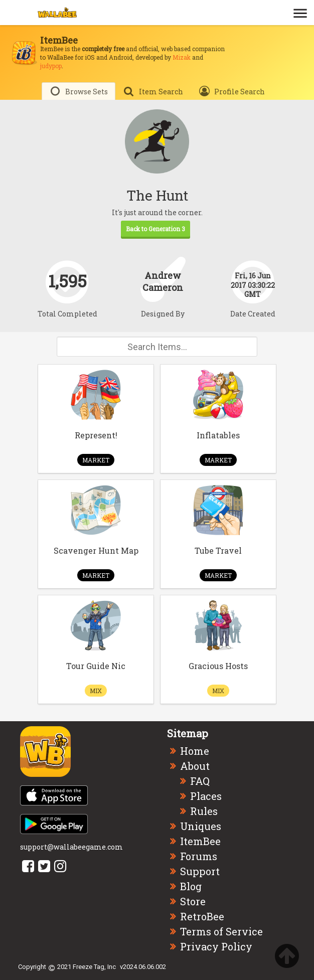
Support (200, 871)
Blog (191, 886)
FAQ (200, 781)
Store (193, 901)
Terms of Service (221, 931)
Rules (204, 811)
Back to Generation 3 (155, 229)
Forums (199, 856)
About (195, 766)
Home (195, 751)
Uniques (201, 826)
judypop (51, 66)
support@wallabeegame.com (71, 847)
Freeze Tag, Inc (94, 967)
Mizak (182, 57)
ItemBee (200, 841)
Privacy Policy (216, 946)
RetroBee (202, 916)
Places (206, 796)
